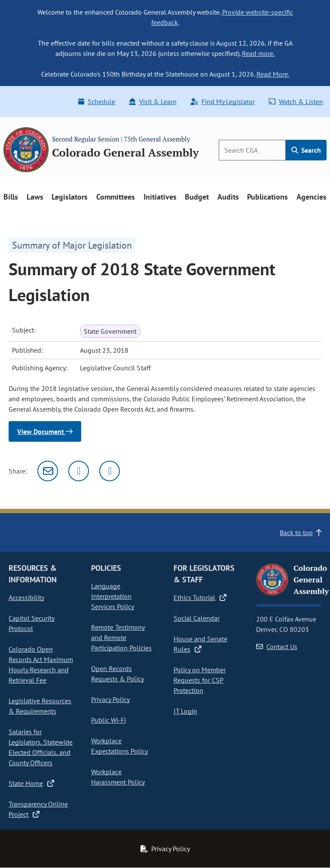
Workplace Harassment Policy (118, 777)
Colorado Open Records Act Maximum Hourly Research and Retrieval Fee (41, 665)
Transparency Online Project (38, 809)
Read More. (273, 74)
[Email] (48, 471)
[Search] (252, 150)
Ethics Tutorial (200, 597)
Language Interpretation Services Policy (113, 596)
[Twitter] (79, 471)
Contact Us (277, 646)
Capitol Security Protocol (32, 623)
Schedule (97, 102)
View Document (45, 431)
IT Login (185, 711)
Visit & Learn (153, 102)
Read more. (258, 53)
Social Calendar (197, 618)
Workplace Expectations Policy (119, 746)
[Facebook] (110, 471)
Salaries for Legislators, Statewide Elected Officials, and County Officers (41, 747)
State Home (31, 783)
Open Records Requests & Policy (118, 674)
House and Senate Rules (200, 644)
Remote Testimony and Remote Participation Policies (121, 637)
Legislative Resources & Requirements (40, 706)
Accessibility (26, 597)
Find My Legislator (223, 102)
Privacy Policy (110, 699)
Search (306, 150)
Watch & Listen (296, 102)
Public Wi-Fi (108, 720)
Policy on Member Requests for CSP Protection (200, 680)
